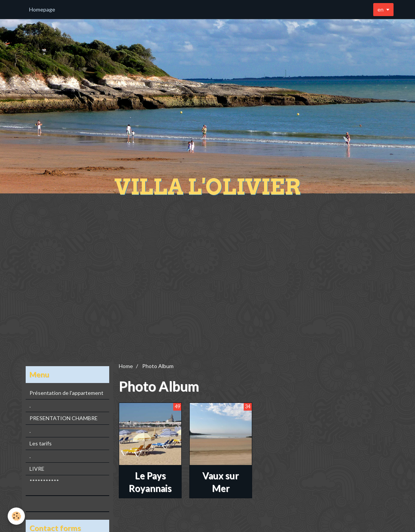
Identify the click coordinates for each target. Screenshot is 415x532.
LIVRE (37, 469)
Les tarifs (41, 443)
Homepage (42, 9)
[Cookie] (16, 516)
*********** (44, 481)
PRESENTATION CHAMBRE (64, 418)
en (381, 9)
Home (126, 366)
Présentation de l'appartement (66, 393)
